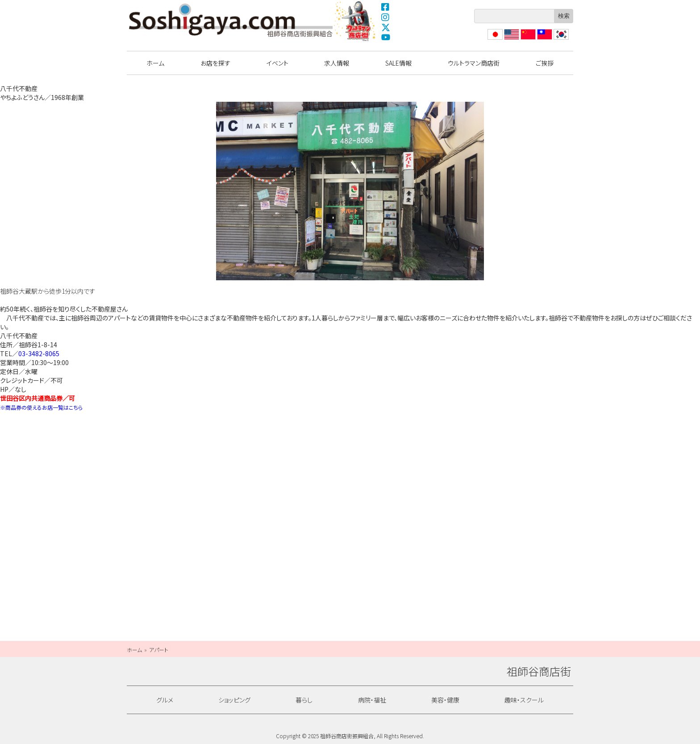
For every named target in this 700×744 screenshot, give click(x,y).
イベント (277, 63)
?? (557, 39)
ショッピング (234, 700)
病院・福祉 (372, 700)
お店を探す (215, 63)
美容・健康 (445, 700)
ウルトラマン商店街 (356, 21)
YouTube (386, 37)
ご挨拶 (545, 63)
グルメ (165, 700)
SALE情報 (398, 63)
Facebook (386, 7)
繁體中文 (544, 39)
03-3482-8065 (39, 353)
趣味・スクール (524, 700)
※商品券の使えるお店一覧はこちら (41, 407)
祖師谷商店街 (231, 20)
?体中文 (527, 39)
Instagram (386, 17)
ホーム (155, 63)
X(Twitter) (386, 27)
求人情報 (337, 63)
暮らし (304, 700)
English (511, 39)
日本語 (494, 39)
